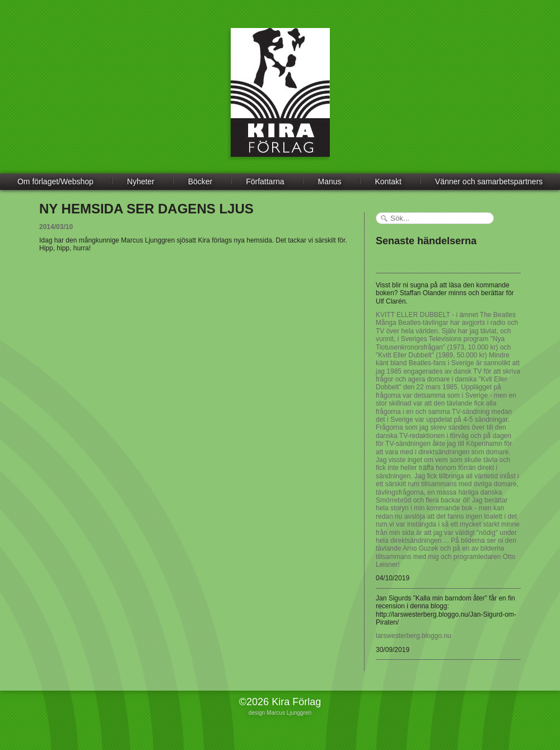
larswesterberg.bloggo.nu (414, 636)
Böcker (200, 181)
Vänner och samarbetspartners (489, 181)
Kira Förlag (280, 101)
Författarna (265, 181)
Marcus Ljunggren (289, 713)
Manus (330, 181)
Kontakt (388, 181)
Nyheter (141, 181)
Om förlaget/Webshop (55, 181)
